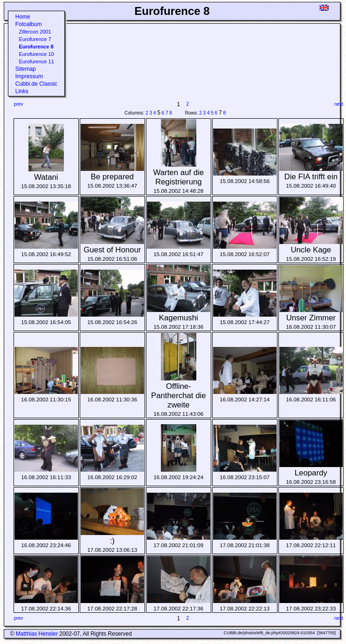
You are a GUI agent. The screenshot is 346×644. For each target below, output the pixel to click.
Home (23, 17)
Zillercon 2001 (35, 32)
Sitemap (26, 69)
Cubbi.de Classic (36, 84)
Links (22, 91)
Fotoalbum (29, 24)
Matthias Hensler (37, 634)
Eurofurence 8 (36, 47)
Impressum (29, 76)
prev (18, 104)
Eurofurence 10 (37, 54)
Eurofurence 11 (37, 61)
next (339, 104)
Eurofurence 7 (35, 39)
